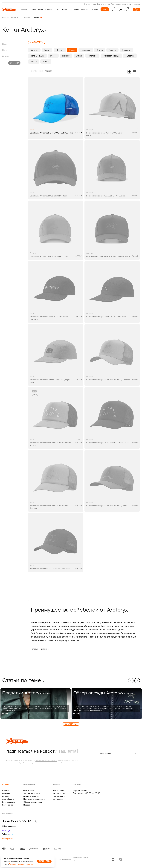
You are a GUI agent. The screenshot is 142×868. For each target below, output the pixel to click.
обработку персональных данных (46, 761)
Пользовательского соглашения (71, 763)
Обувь (41, 9)
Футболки (130, 56)
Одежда (33, 9)
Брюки (47, 50)
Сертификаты (8, 799)
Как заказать (59, 796)
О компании (29, 790)
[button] (137, 680)
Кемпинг (85, 9)
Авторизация (59, 793)
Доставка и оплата (104, 4)
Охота (57, 9)
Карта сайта (8, 805)
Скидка (35, 394)
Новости (27, 805)
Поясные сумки (37, 56)
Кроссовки (86, 50)
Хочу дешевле (9, 802)
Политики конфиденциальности (49, 763)
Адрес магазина (134, 4)
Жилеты (60, 50)
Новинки (87, 4)
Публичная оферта (65, 859)
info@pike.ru (8, 838)
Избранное (58, 799)
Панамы (112, 50)
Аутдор (64, 9)
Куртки (100, 50)
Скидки (105, 9)
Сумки (79, 56)
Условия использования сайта (80, 859)
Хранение (94, 9)
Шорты (46, 61)
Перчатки (127, 50)
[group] (36, 704)
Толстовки (92, 56)
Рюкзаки (66, 56)
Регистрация (59, 790)
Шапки (34, 61)
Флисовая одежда (111, 56)
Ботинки (34, 50)
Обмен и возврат (31, 796)
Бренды (93, 4)
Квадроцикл (74, 9)
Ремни (53, 56)
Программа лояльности (119, 4)
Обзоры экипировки (33, 802)
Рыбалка (49, 9)
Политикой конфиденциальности (22, 864)
